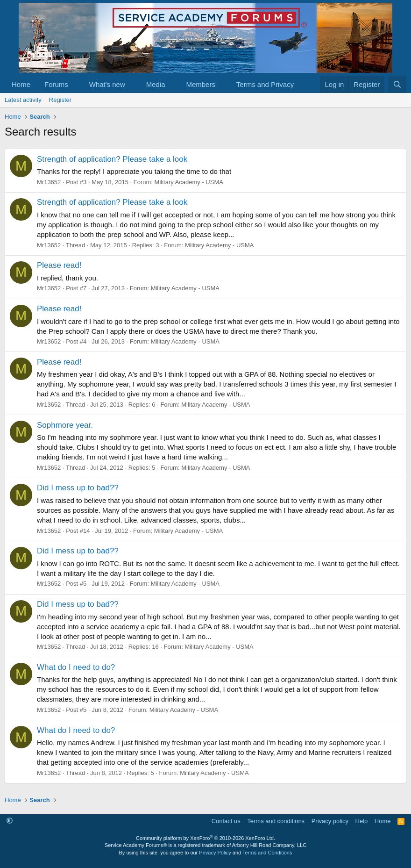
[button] (76, 84)
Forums (56, 84)
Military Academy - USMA (189, 182)
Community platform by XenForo (205, 838)
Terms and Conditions (267, 853)
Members (201, 84)
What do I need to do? (76, 667)
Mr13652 (49, 182)
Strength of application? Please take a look (112, 159)
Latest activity (23, 100)
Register (60, 100)
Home (21, 84)
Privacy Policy (215, 853)
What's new (107, 84)
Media (156, 84)
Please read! (59, 265)
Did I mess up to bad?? (78, 488)
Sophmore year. (65, 425)
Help (362, 821)
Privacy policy (330, 821)
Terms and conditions (276, 821)
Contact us (226, 821)
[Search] (397, 84)
